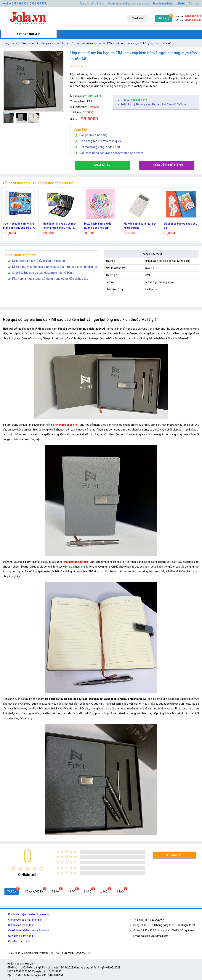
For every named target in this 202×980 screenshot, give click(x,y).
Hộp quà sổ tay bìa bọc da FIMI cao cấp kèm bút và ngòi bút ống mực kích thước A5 (124, 43)
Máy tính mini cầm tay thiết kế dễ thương (140, 226)
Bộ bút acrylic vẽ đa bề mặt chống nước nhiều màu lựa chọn (60, 226)
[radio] (14, 868)
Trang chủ (10, 43)
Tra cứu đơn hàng (163, 4)
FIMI (90, 101)
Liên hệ (181, 4)
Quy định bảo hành (19, 941)
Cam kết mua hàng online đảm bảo (129, 4)
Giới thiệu (194, 4)
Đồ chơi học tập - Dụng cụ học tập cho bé (45, 43)
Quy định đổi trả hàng (92, 4)
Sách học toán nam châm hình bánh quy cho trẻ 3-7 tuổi (19, 226)
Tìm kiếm (137, 18)
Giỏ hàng (164, 18)
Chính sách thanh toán (21, 925)
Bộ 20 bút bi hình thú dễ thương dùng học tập (97, 226)
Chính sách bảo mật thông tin (25, 920)
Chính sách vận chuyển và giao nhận (29, 914)
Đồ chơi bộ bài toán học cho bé (181, 226)
